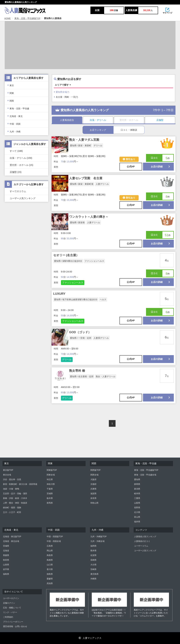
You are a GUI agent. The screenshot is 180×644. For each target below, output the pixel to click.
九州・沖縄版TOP (98, 537)
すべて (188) (16, 151)
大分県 (93, 565)
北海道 (6, 551)
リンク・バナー (10, 612)
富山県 (137, 517)
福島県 (6, 574)
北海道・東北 (15, 116)
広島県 (50, 546)
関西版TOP (95, 470)
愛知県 (137, 479)
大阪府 (93, 479)
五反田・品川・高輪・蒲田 (15, 494)
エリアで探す (63, 85)
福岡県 (93, 546)
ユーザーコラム (141, 546)
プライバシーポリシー (13, 622)
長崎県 (93, 560)
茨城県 (50, 494)
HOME (8, 18)
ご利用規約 (8, 617)
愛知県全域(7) (62, 92)
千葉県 (50, 489)
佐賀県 (93, 555)
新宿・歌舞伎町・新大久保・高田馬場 (20, 484)
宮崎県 (93, 569)
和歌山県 (94, 503)
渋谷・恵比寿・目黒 (12, 479)
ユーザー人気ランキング (23, 198)
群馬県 (50, 503)
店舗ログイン (9, 603)
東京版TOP (8, 470)
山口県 (50, 565)
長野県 (137, 508)
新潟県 (137, 489)
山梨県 (137, 503)
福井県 (137, 522)
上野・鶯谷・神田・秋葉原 (15, 503)
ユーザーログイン (11, 598)
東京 (11, 85)
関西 (11, 100)
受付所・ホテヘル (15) (22, 165)
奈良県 (93, 498)
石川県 (137, 512)
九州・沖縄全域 (97, 541)
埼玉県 (50, 479)
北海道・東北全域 (11, 541)
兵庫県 (93, 489)
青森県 (6, 555)
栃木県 (50, 498)
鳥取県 (50, 555)
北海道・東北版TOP (12, 537)
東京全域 (7, 475)
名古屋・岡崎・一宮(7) (66, 97)
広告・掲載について (12, 608)
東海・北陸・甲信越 (18, 108)
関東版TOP (52, 470)
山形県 (6, 565)
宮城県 (6, 546)
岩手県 (6, 569)
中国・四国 (14, 124)
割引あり (129, 159)
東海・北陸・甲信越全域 (145, 475)
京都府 (93, 484)
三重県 (137, 498)
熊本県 (93, 551)
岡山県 (50, 551)
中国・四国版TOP (55, 537)
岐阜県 (137, 494)
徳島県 (50, 574)
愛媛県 (50, 579)
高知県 (50, 583)
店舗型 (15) (16, 172)
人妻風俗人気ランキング (145, 537)
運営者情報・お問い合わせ (15, 626)
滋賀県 (93, 494)
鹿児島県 (94, 574)
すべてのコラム (18, 191)
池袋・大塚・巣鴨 (11, 489)
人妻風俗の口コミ (142, 541)
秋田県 (6, 560)
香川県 (50, 569)
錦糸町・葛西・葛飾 (12, 508)
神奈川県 (51, 484)
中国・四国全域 (54, 541)
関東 (11, 93)
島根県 (50, 560)
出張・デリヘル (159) (21, 158)
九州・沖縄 (14, 131)
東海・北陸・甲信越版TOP (27, 18)
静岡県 (137, 484)
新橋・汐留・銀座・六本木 (15, 498)
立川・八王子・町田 (12, 512)
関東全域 (51, 475)
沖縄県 (93, 579)
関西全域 (94, 475)
